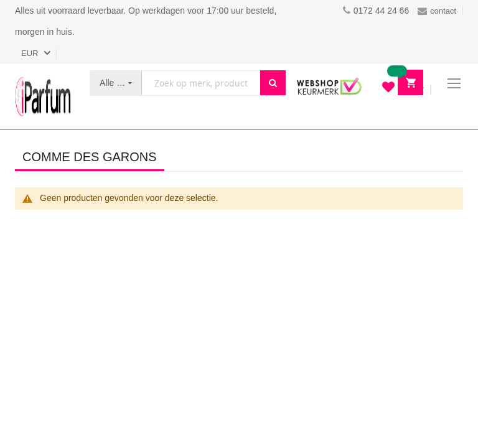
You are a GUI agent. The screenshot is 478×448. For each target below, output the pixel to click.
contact (437, 11)
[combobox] (201, 83)
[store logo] (43, 96)
